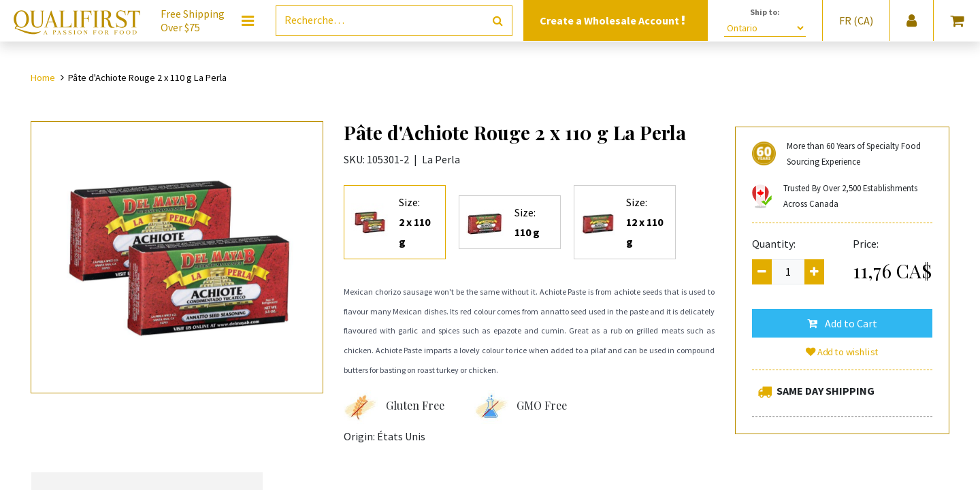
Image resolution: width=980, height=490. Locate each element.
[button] (842, 323)
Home (43, 78)
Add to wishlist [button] (843, 352)
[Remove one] (762, 272)
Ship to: (765, 12)
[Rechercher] (498, 21)
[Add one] (814, 272)
